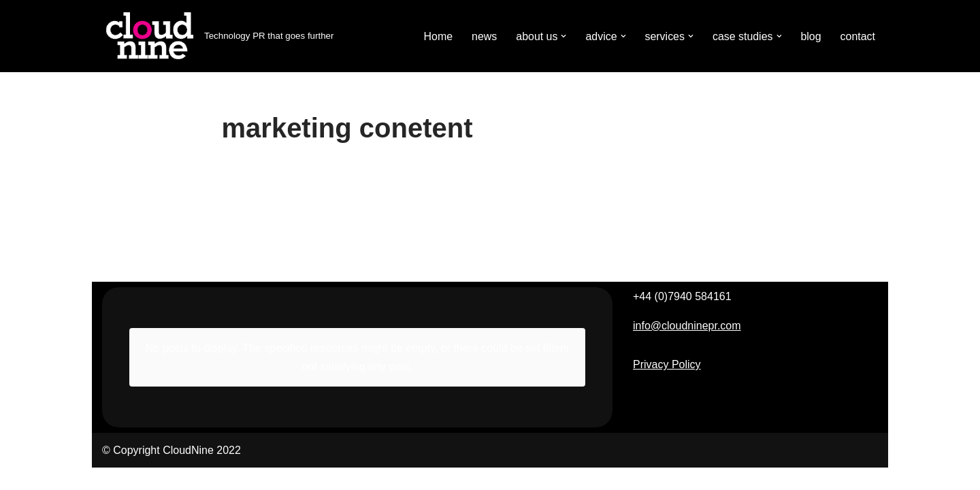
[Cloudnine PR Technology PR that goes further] (218, 36)
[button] (563, 36)
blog (811, 36)
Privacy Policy (667, 387)
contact (857, 36)
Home (437, 36)
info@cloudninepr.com (687, 348)
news (484, 36)
